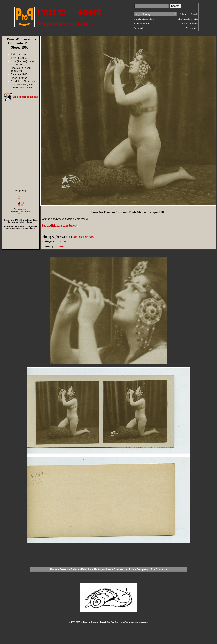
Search (64, 569)
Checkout (119, 569)
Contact (160, 569)
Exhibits (86, 569)
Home (54, 569)
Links (131, 569)
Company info (145, 569)
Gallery (75, 569)
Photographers (102, 569)
